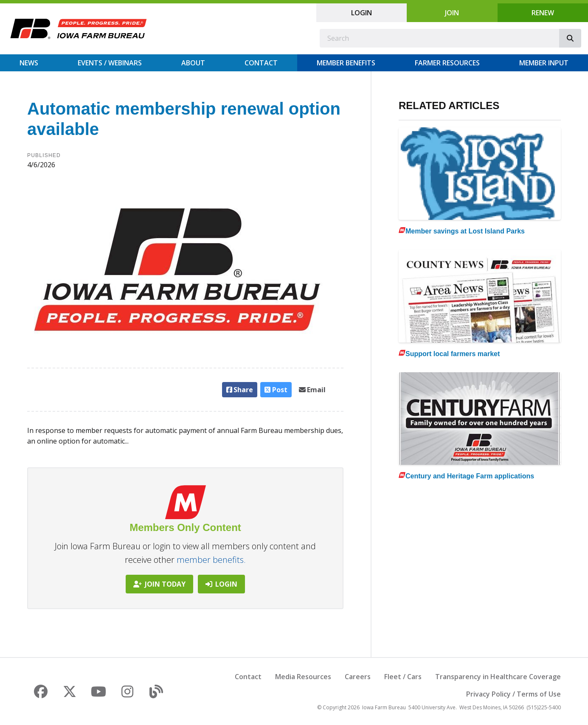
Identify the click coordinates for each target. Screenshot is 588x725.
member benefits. (211, 560)
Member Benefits (346, 63)
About (193, 63)
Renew (543, 13)
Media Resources (303, 677)
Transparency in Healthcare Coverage (498, 677)
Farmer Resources (447, 63)
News (29, 63)
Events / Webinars (110, 63)
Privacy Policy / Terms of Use (513, 694)
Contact (261, 63)
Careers (358, 677)
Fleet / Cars (403, 677)
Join (452, 13)
